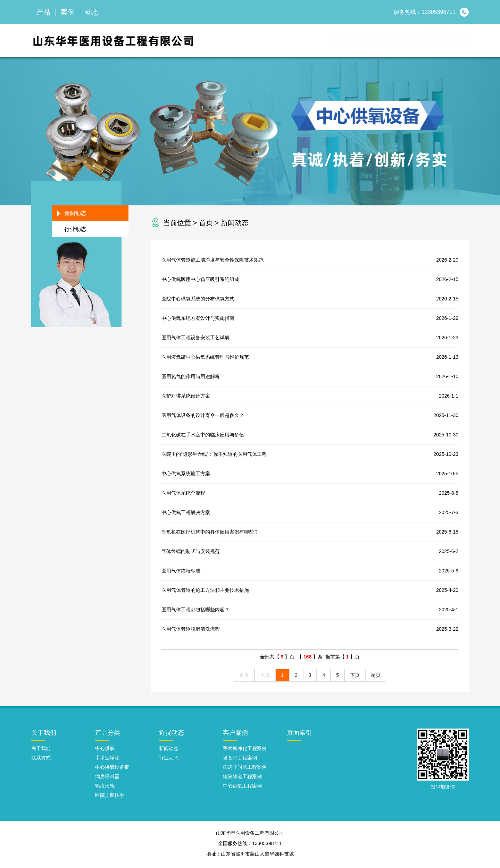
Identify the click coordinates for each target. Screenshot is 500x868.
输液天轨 (105, 788)
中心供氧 (105, 750)
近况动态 (172, 735)
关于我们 (300, 41)
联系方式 (41, 760)
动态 (92, 12)
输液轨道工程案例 (242, 778)
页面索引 (299, 735)
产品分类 (108, 735)
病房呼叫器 (107, 778)
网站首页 (262, 41)
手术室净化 (107, 760)
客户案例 (235, 735)
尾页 (376, 677)
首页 (206, 225)
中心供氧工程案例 (242, 788)
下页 (355, 677)
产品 (43, 12)
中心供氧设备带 (112, 769)
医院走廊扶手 (110, 797)
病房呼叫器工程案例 (245, 769)
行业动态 (75, 231)
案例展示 (375, 41)
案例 (68, 12)
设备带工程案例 (240, 760)
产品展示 (337, 41)
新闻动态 (412, 41)
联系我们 (450, 41)
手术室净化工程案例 (245, 750)
